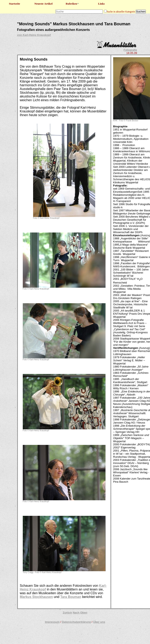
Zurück (67, 613)
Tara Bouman (71, 597)
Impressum (52, 622)
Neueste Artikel (43, 4)
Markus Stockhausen (36, 597)
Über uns (99, 622)
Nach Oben (80, 613)
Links (101, 4)
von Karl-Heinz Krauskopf (34, 35)
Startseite (14, 4)
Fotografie (130, 50)
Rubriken (73, 4)
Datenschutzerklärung (76, 622)
